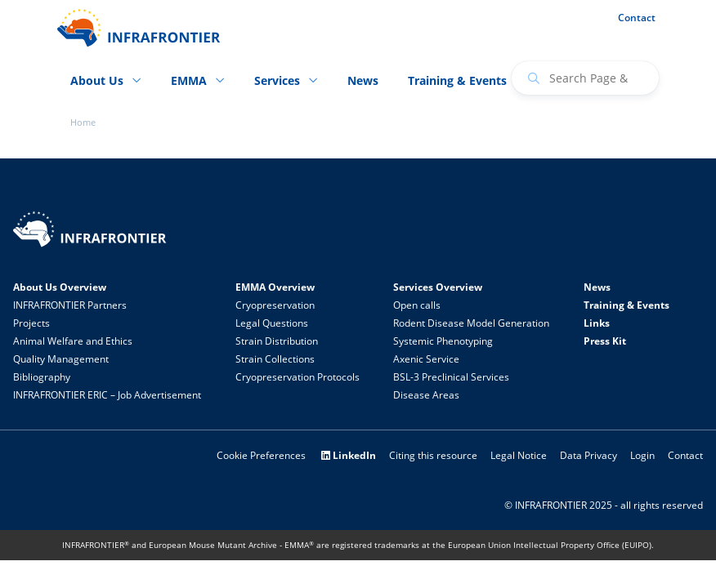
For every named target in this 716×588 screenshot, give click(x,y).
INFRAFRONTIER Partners (70, 305)
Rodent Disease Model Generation (471, 323)
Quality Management (61, 359)
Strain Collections (275, 359)
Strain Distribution (277, 341)
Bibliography (42, 377)
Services (277, 80)
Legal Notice (519, 455)
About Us (97, 80)
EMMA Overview (275, 287)
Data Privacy (588, 455)
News (363, 80)
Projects (31, 323)
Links (597, 323)
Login (642, 455)
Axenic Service (426, 359)
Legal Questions (272, 323)
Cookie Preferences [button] (261, 455)
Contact (637, 18)
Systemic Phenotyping (443, 341)
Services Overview (438, 287)
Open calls (417, 305)
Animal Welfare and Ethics (73, 341)
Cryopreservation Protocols (298, 377)
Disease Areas (426, 395)
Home (83, 122)
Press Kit (605, 341)
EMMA (189, 80)
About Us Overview (60, 287)
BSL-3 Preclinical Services (451, 377)
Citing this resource (433, 455)
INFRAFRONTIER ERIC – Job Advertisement (107, 395)
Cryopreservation (275, 305)
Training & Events (457, 80)
